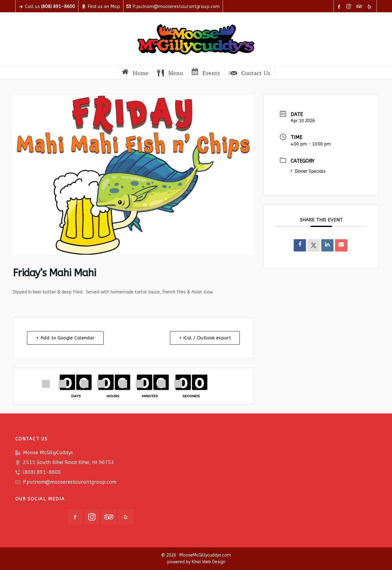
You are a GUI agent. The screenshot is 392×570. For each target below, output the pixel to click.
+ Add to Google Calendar (65, 338)
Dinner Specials (308, 171)
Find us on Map (101, 6)
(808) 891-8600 (42, 472)
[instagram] (350, 7)
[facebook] (340, 7)
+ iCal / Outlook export (205, 338)
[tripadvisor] (360, 7)
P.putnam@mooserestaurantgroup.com (173, 6)
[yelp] (370, 7)
